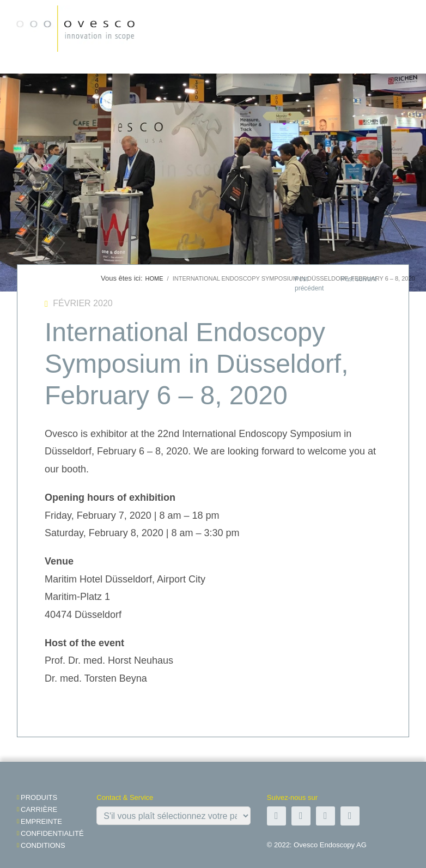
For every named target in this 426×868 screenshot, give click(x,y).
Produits (39, 797)
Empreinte (41, 821)
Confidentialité (52, 833)
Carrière (39, 809)
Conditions (43, 845)
